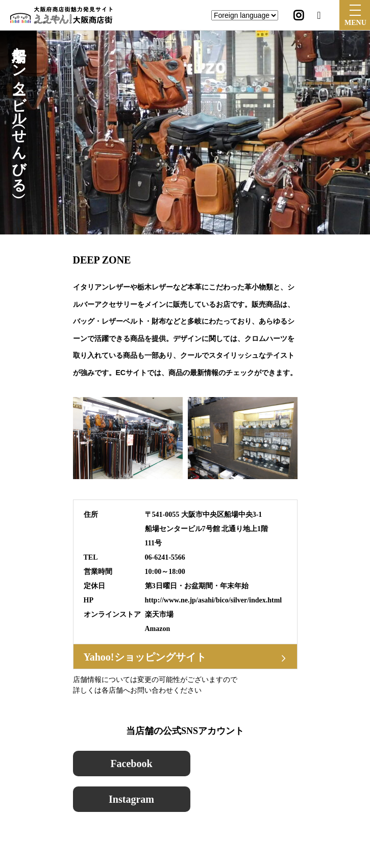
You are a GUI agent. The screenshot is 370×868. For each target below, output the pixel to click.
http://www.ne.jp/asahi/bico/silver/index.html (214, 600)
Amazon (158, 629)
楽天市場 (159, 614)
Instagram (131, 799)
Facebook (131, 764)
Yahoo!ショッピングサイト (145, 657)
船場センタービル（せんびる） (19, 112)
